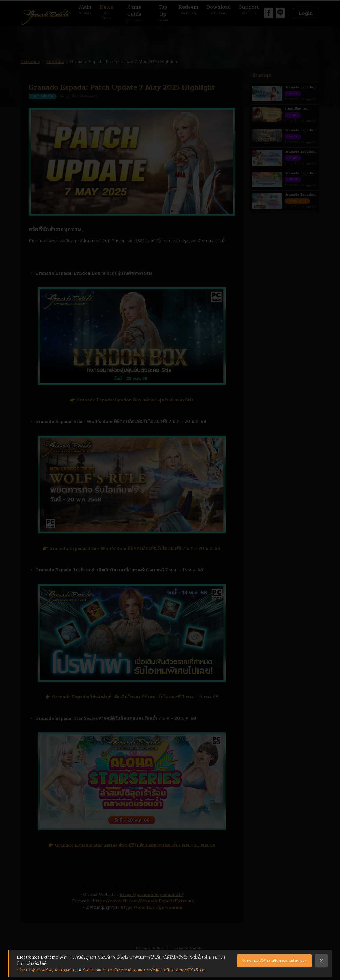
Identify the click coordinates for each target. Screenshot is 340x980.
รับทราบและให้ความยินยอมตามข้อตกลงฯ (274, 961)
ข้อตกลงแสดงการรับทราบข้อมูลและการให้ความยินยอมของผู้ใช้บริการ (144, 970)
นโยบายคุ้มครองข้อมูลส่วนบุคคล (45, 970)
